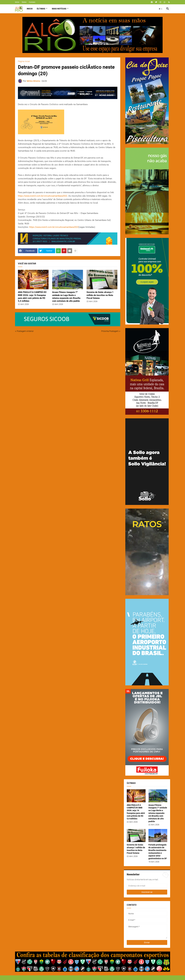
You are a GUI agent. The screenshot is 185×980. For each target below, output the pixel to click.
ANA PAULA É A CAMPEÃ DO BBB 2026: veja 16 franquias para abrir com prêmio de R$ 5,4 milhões (32, 297)
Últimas (41, 9)
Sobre (24, 2)
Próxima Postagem (110, 331)
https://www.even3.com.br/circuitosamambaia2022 (43, 196)
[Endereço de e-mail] (147, 886)
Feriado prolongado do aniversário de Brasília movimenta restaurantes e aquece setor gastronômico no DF (158, 852)
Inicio (30, 9)
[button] (161, 9)
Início (17, 2)
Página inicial (24, 61)
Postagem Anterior (25, 331)
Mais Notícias (59, 9)
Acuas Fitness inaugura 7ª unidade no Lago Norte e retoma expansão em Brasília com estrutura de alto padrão (66, 297)
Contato (32, 2)
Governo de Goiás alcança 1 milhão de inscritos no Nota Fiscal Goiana (100, 295)
